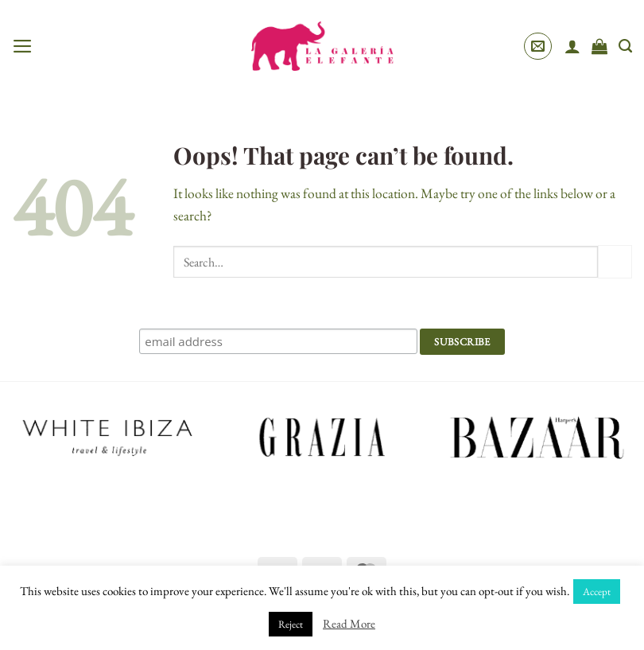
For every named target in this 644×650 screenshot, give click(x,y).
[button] (23, 46)
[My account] (572, 46)
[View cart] (599, 46)
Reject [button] (291, 624)
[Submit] (615, 262)
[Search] (625, 46)
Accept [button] (597, 592)
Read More (349, 623)
